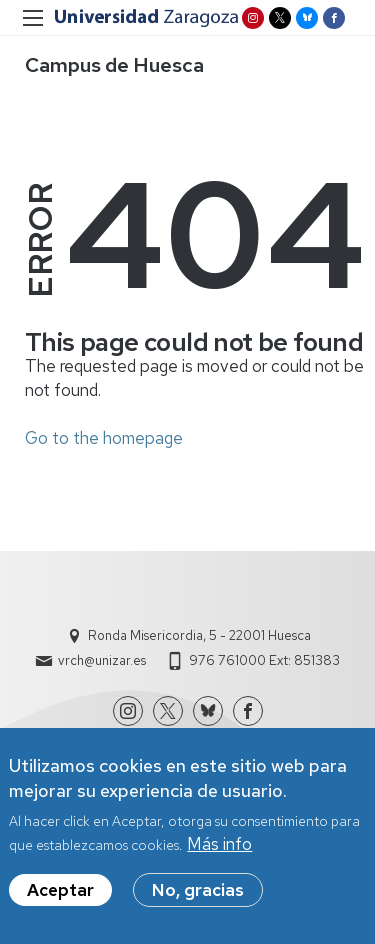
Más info (219, 849)
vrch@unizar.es (102, 660)
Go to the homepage (104, 438)
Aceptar (60, 895)
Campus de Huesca (114, 65)
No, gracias (198, 895)
